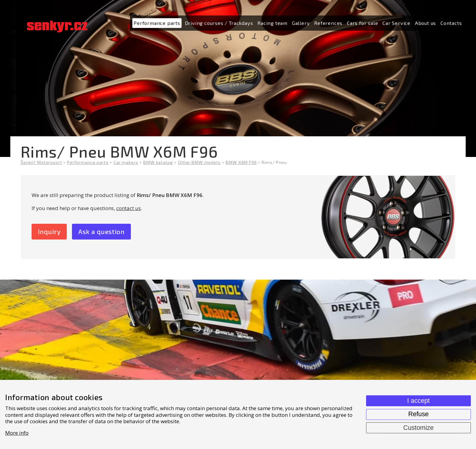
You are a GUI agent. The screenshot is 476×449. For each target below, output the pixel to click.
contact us (129, 208)
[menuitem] (157, 23)
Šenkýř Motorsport (41, 162)
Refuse (418, 414)
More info (17, 433)
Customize (418, 428)
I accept (418, 401)
